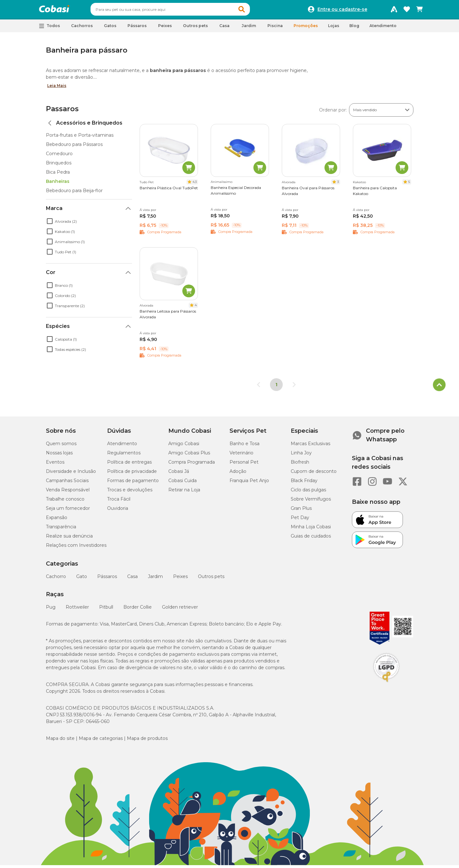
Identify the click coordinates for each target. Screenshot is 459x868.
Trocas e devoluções (130, 493)
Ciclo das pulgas (308, 493)
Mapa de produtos (147, 741)
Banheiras (58, 184)
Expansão (57, 520)
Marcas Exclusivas (310, 446)
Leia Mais (57, 88)
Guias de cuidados (311, 539)
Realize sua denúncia (69, 539)
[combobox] (182, 11)
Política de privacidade (132, 474)
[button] (254, 11)
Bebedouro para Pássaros (74, 147)
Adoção (238, 474)
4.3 (195, 185)
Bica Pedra (58, 175)
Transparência (61, 530)
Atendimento (383, 29)
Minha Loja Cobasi (311, 530)
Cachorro (56, 579)
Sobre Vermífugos (311, 502)
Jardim (155, 579)
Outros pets (211, 579)
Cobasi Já (179, 474)
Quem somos (61, 446)
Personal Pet (244, 465)
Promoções (306, 29)
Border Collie (138, 610)
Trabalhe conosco (65, 502)
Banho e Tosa (244, 446)
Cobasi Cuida (182, 483)
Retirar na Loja (184, 493)
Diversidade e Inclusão (71, 474)
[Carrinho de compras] (419, 11)
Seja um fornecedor (68, 511)
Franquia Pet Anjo (249, 483)
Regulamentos (124, 456)
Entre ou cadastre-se (342, 11)
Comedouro (59, 156)
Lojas (334, 29)
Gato (82, 579)
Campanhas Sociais (67, 483)
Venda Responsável (68, 493)
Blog (354, 29)
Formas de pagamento (133, 483)
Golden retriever (180, 610)
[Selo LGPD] (386, 685)
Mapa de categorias (101, 741)
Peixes (180, 579)
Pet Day (300, 520)
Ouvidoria (118, 511)
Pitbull (106, 610)
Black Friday (304, 483)
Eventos (55, 465)
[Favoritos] (407, 11)
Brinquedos (59, 166)
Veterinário (241, 456)
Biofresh (300, 465)
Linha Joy (301, 456)
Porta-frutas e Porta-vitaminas (80, 138)
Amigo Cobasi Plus (189, 456)
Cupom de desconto (314, 474)
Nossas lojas (59, 456)
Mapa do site (60, 741)
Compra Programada (192, 465)
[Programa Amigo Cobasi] (394, 11)
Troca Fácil (119, 502)
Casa (132, 579)
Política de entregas (129, 465)
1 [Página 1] (276, 387)
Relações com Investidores (76, 548)
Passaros (62, 112)
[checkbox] (50, 224)
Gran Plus (301, 511)
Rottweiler (77, 610)
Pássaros (107, 579)
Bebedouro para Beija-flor (74, 193)
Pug (51, 610)
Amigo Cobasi (184, 446)
